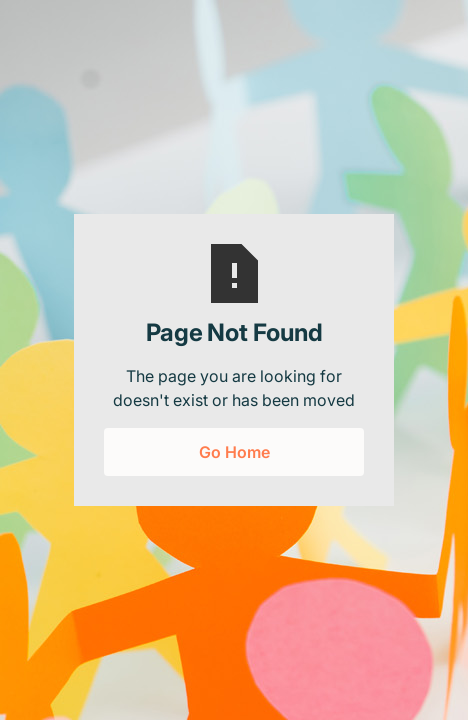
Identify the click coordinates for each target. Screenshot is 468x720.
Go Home (234, 452)
